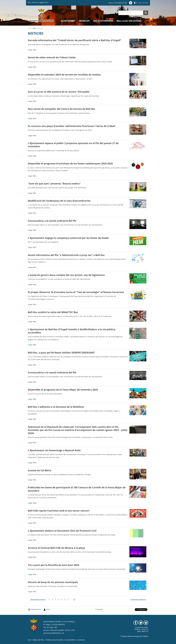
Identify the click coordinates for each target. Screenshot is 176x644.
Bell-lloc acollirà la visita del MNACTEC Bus (53, 312)
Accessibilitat (70, 640)
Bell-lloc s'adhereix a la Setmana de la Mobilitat (56, 407)
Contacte (81, 640)
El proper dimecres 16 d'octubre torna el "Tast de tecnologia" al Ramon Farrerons (76, 292)
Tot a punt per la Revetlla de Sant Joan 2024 (53, 565)
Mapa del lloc (39, 640)
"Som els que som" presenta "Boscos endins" (54, 184)
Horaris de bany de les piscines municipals (53, 582)
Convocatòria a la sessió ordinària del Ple (52, 221)
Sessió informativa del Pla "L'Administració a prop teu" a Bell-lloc (66, 255)
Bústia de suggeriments (40, 2)
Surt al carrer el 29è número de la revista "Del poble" (59, 92)
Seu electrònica (103, 21)
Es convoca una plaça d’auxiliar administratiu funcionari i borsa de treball (72, 126)
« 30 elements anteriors (38, 599)
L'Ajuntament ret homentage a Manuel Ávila (54, 450)
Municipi (84, 21)
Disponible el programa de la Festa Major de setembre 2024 (63, 390)
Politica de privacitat (54, 640)
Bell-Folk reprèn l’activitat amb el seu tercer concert (59, 511)
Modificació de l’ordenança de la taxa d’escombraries (59, 201)
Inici (29, 2)
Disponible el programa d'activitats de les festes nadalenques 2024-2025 (70, 163)
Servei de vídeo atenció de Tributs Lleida (52, 57)
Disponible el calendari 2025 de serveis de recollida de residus (64, 75)
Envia (48, 609)
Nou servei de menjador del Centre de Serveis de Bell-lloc (62, 109)
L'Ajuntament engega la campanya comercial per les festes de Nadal (68, 238)
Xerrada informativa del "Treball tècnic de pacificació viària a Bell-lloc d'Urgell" (75, 40)
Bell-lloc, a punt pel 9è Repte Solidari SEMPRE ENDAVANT (61, 353)
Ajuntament (68, 21)
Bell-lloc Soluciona (129, 21)
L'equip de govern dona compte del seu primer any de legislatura (66, 275)
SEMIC (146, 636)
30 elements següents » (138, 599)
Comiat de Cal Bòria (39, 470)
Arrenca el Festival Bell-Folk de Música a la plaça (56, 548)
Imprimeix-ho (36, 609)
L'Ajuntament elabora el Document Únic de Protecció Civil (62, 531)
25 (74, 599)
